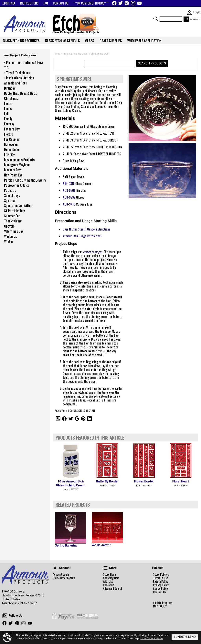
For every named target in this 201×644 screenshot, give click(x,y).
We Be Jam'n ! (101, 545)
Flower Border (144, 481)
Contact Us (159, 592)
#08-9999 (69, 197)
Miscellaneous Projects (19, 160)
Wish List (108, 582)
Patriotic (10, 190)
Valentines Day (14, 231)
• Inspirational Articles (19, 78)
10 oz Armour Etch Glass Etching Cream (71, 483)
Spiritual (10, 200)
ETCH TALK (9, 3)
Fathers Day (12, 129)
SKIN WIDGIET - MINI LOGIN (189, 13)
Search (156, 19)
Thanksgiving (13, 221)
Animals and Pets (15, 83)
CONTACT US (61, 3)
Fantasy (9, 124)
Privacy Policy (161, 585)
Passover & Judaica (17, 185)
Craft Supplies (111, 41)
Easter (8, 103)
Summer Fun (12, 216)
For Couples (12, 139)
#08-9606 (69, 190)
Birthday (10, 88)
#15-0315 (69, 184)
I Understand (185, 637)
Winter (9, 241)
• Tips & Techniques (17, 73)
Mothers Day (12, 170)
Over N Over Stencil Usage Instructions (86, 229)
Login (197, 12)
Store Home (110, 574)
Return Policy (161, 582)
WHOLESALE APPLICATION (144, 41)
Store (105, 568)
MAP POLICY (160, 606)
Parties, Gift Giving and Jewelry (25, 180)
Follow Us (5, 616)
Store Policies (161, 574)
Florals (8, 134)
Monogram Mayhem (17, 165)
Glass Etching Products (21, 41)
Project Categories (6, 55)
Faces (8, 108)
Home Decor (12, 149)
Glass (90, 41)
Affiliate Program (163, 603)
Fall (6, 114)
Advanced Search (113, 589)
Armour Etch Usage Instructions (82, 236)
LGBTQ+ (10, 154)
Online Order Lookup (64, 578)
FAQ (46, 3)
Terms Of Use (161, 578)
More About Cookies (152, 638)
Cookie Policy (160, 589)
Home (57, 54)
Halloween (11, 144)
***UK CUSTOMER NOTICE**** (91, 3)
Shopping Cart (111, 578)
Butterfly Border (107, 481)
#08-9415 (69, 204)
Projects (67, 54)
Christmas (11, 98)
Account (55, 568)
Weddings (10, 236)
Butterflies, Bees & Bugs (20, 93)
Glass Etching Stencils (62, 41)
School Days (12, 195)
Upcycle (9, 226)
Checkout (108, 585)
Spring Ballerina (66, 545)
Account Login (61, 574)
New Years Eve (13, 175)
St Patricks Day (14, 211)
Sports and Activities (18, 206)
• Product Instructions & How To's (24, 65)
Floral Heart (181, 481)
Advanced (195, 19)
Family (8, 119)
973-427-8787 (27, 603)
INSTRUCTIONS (29, 3)
